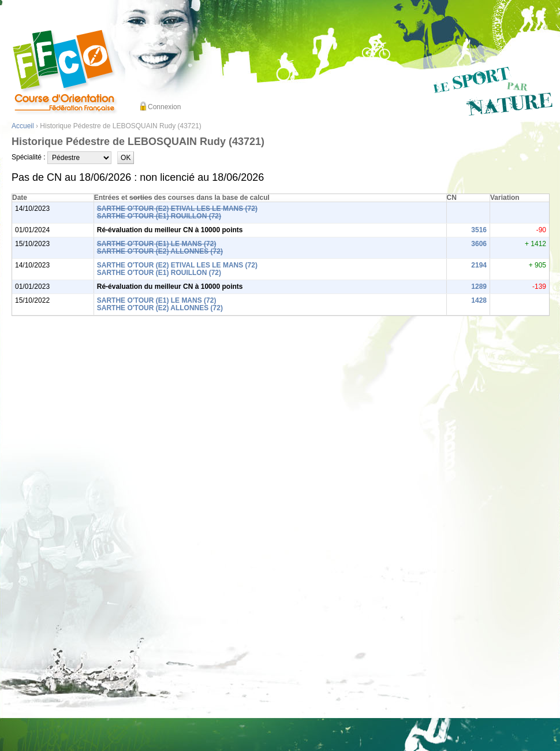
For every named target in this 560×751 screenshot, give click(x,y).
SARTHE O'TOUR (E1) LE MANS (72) (157, 244)
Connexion (164, 107)
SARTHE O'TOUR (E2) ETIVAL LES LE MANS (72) (177, 209)
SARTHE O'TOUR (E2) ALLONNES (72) (160, 251)
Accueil (23, 126)
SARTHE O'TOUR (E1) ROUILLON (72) (159, 216)
